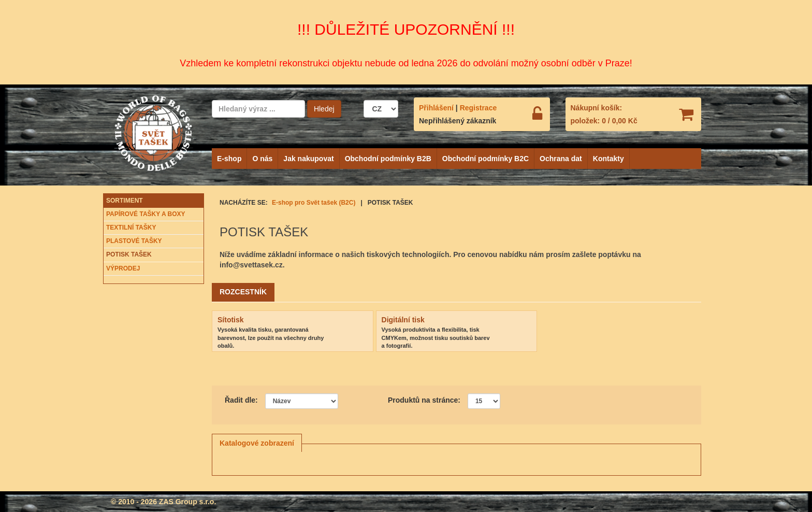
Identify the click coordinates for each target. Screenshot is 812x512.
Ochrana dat (561, 159)
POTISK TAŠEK (129, 254)
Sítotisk (231, 320)
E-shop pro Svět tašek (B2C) (314, 203)
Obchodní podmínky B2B (388, 159)
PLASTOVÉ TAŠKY (134, 241)
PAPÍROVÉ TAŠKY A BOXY (146, 214)
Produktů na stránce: (424, 400)
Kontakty (608, 159)
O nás (262, 159)
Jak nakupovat (308, 159)
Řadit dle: (241, 400)
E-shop (229, 159)
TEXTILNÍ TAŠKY (131, 227)
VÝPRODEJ (123, 268)
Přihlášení (436, 108)
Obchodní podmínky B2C (485, 159)
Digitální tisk (403, 320)
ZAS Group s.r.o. (187, 502)
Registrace (479, 108)
